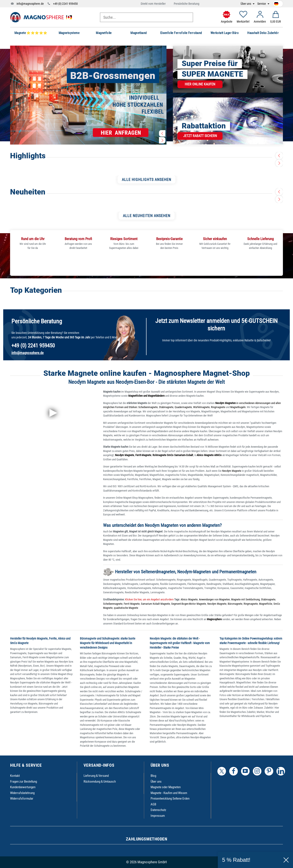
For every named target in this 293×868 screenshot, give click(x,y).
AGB (153, 804)
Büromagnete (235, 604)
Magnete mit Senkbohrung (245, 599)
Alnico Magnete (189, 599)
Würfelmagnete (201, 407)
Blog (153, 776)
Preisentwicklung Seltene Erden (170, 799)
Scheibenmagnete (148, 407)
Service (262, 4)
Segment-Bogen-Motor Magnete (189, 604)
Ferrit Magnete (132, 604)
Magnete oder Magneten (166, 787)
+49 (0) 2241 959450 (65, 4)
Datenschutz (158, 810)
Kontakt (15, 776)
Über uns (246, 4)
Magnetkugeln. (238, 407)
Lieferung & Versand (96, 776)
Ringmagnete (218, 407)
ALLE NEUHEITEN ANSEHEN (147, 216)
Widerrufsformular (22, 799)
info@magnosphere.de (30, 4)
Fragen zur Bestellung (24, 782)
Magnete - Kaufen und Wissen (169, 793)
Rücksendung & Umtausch (100, 782)
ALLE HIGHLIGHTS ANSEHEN (146, 180)
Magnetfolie (266, 604)
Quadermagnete (183, 407)
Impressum (158, 816)
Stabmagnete (166, 407)
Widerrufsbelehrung (22, 793)
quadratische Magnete (126, 608)
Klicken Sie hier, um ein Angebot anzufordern (149, 599)
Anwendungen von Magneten (214, 599)
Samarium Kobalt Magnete (155, 604)
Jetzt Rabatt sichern (200, 136)
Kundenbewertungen (23, 787)
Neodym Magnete (232, 471)
